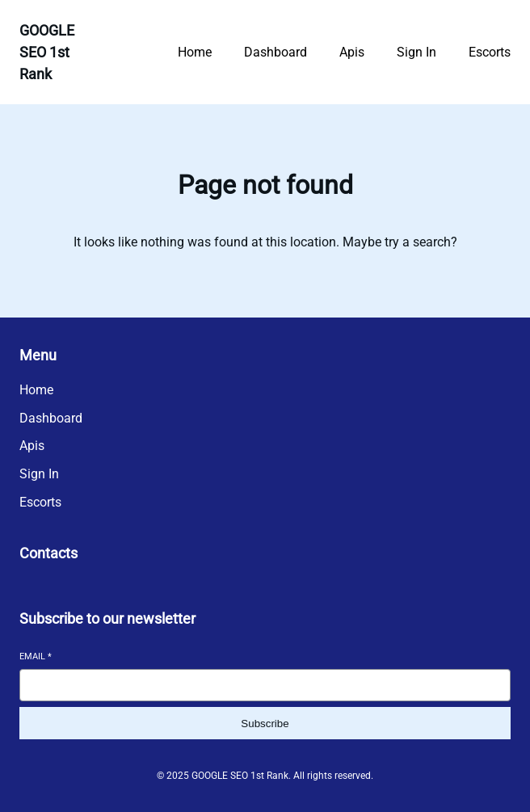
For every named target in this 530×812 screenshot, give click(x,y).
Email (36, 656)
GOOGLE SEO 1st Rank (47, 52)
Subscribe (265, 724)
